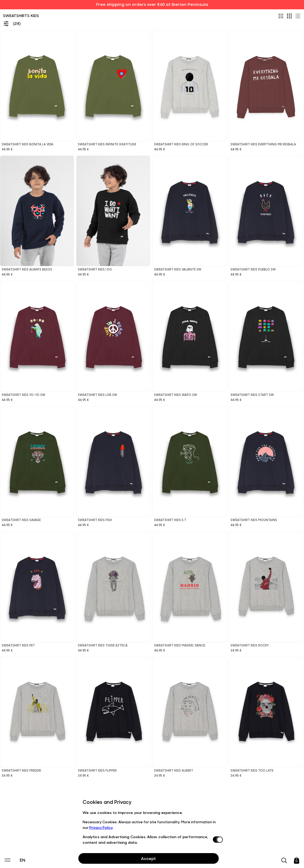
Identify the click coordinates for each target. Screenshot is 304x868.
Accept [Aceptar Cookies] (148, 858)
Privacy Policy (101, 827)
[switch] (217, 840)
